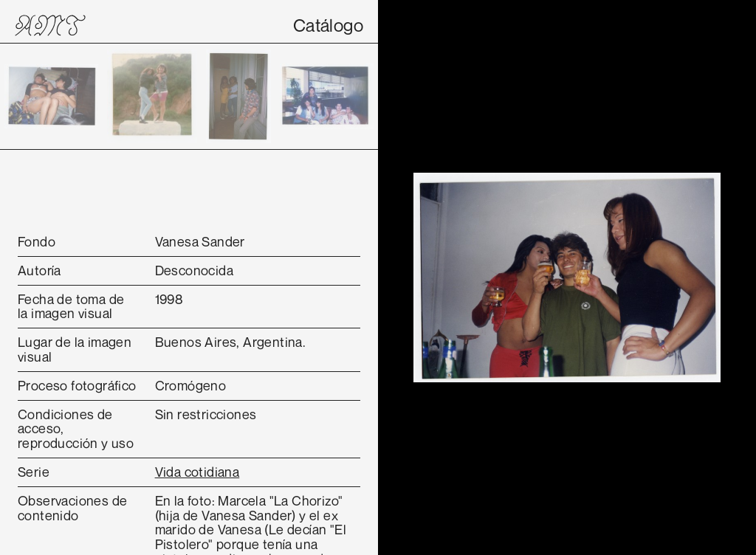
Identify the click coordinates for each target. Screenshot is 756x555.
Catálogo (328, 25)
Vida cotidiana (197, 472)
